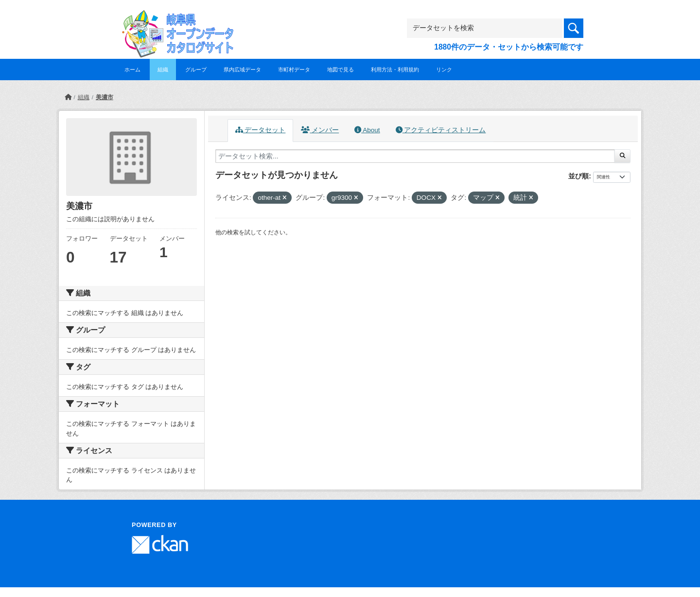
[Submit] (622, 156)
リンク (444, 70)
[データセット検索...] (415, 156)
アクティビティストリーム (441, 130)
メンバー (320, 130)
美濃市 (105, 97)
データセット (261, 130)
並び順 (578, 176)
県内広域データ (242, 70)
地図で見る (341, 70)
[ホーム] (68, 97)
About (367, 130)
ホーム (132, 70)
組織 (163, 70)
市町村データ (294, 70)
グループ (196, 70)
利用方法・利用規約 (395, 70)
